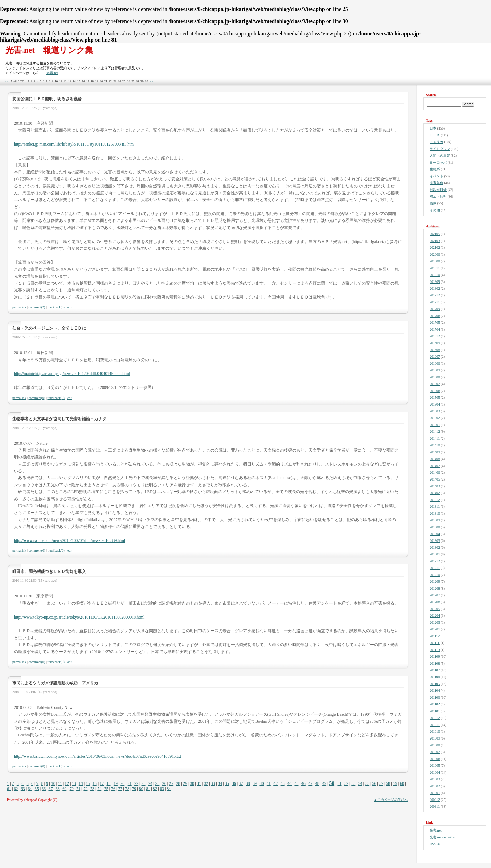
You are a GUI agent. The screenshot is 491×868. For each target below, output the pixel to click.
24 (150, 783)
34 (220, 783)
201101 (435, 711)
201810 (435, 275)
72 (85, 789)
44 (289, 783)
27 (171, 783)
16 (95, 783)
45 (296, 783)
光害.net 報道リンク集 (49, 50)
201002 (435, 786)
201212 (435, 561)
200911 (435, 806)
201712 (435, 295)
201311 (435, 507)
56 (374, 783)
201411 (435, 438)
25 (157, 783)
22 (136, 783)
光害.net (52, 73)
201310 (435, 513)
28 (178, 783)
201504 (435, 404)
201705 (435, 323)
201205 (435, 609)
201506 (435, 391)
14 (81, 783)
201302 (435, 547)
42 (276, 783)
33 (213, 783)
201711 (435, 302)
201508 (435, 377)
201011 (435, 725)
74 (99, 789)
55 (367, 783)
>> (151, 81)
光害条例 (436, 183)
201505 (435, 398)
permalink (19, 307)
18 (108, 783)
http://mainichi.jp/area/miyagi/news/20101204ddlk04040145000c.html (72, 374)
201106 (435, 677)
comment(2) (37, 307)
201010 (435, 732)
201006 (435, 759)
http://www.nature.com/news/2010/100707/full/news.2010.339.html (70, 540)
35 (227, 783)
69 (64, 789)
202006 (435, 254)
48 (317, 783)
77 (120, 789)
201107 (435, 670)
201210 (435, 575)
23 (144, 783)
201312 (435, 500)
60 (402, 783)
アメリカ (436, 142)
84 (169, 789)
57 (381, 783)
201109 (435, 657)
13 (74, 783)
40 (262, 783)
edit (70, 307)
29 (185, 783)
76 (113, 789)
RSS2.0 (435, 844)
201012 (435, 718)
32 (206, 783)
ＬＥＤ (435, 135)
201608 (435, 350)
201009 (435, 738)
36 (234, 783)
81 (148, 789)
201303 (435, 541)
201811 (435, 268)
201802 (435, 288)
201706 (435, 316)
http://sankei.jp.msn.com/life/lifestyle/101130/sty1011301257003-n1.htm (74, 144)
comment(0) (37, 398)
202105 (435, 234)
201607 (435, 357)
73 (92, 789)
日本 (433, 128)
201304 (435, 534)
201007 (435, 752)
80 (141, 789)
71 (78, 789)
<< (7, 81)
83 (162, 789)
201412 (435, 432)
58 (388, 783)
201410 (435, 445)
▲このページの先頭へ (391, 800)
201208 (435, 588)
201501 (435, 425)
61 (9, 789)
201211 (435, 568)
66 (44, 789)
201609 (435, 343)
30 (192, 783)
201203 (435, 622)
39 (255, 783)
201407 (435, 466)
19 (116, 783)
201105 (435, 684)
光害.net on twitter (443, 837)
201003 (435, 779)
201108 (435, 663)
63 (23, 789)
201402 (435, 493)
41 (269, 783)
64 (30, 789)
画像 (433, 203)
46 (303, 783)
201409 (435, 452)
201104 (435, 691)
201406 (435, 473)
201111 (435, 643)
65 (37, 789)
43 (283, 783)
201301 (435, 554)
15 (88, 783)
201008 (435, 745)
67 (50, 789)
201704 (435, 329)
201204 (435, 616)
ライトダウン (440, 149)
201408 (435, 459)
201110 (435, 650)
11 (60, 783)
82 (155, 789)
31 (199, 783)
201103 (435, 697)
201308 (435, 527)
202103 (435, 241)
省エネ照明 (438, 196)
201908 (435, 261)
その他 (435, 210)
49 (324, 783)
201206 (435, 602)
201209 (435, 582)
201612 (435, 336)
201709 (435, 309)
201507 (435, 384)
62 (16, 789)
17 (102, 783)
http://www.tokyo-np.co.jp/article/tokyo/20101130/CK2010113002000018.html (79, 617)
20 (122, 783)
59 (395, 783)
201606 (435, 363)
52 (346, 783)
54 (360, 783)
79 (134, 789)
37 (241, 783)
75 (106, 789)
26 (164, 783)
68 (58, 789)
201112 (435, 636)
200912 (435, 800)
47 (310, 783)
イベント (436, 176)
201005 (435, 766)
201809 (435, 282)
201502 (435, 418)
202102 (435, 248)
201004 (435, 772)
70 (72, 789)
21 (130, 783)
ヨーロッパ (438, 162)
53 (353, 783)
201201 (435, 629)
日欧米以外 (438, 190)
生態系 (435, 169)
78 (127, 789)
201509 (435, 370)
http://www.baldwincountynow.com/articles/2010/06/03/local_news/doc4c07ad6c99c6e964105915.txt (98, 756)
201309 (435, 520)
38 (248, 783)
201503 (435, 411)
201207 (435, 595)
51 (339, 783)
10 (53, 783)
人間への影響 (440, 156)
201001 (435, 793)
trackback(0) (56, 307)
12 (67, 783)
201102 (435, 704)
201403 (435, 486)
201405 (435, 479)
